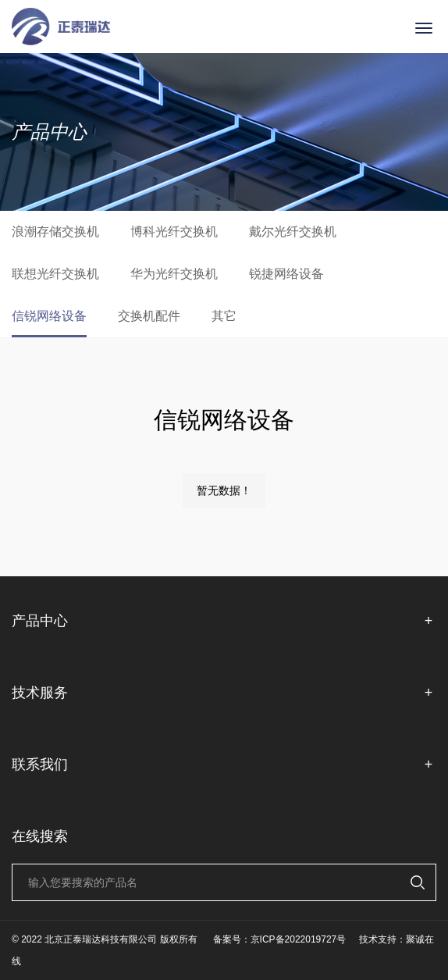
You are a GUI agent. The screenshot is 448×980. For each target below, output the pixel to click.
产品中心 (224, 621)
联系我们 (224, 765)
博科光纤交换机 (174, 232)
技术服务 (224, 693)
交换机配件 (149, 316)
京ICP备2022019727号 (299, 939)
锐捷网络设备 (286, 274)
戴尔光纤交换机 (293, 232)
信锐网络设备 (49, 316)
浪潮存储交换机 (55, 232)
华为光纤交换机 (174, 274)
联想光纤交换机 (55, 274)
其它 (224, 316)
